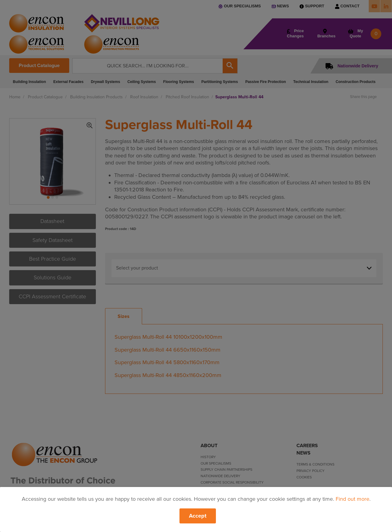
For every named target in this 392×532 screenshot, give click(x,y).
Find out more (352, 499)
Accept (198, 516)
